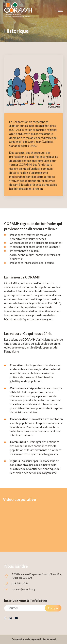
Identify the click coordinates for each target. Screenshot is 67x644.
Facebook (5, 618)
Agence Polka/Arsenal (44, 639)
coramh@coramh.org (23, 589)
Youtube (16, 618)
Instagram (10, 618)
